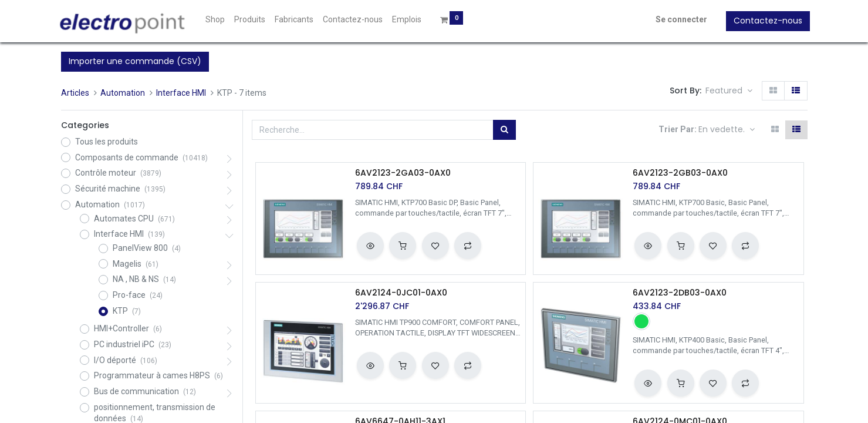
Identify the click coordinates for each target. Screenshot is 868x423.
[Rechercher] (504, 130)
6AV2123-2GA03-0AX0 (403, 173)
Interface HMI (181, 93)
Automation (123, 93)
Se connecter (679, 19)
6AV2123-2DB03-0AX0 (680, 293)
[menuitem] (218, 20)
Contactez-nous (766, 21)
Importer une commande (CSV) (135, 61)
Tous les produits (107, 142)
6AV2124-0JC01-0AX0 (401, 293)
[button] (729, 91)
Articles (75, 93)
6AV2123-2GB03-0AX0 (680, 173)
